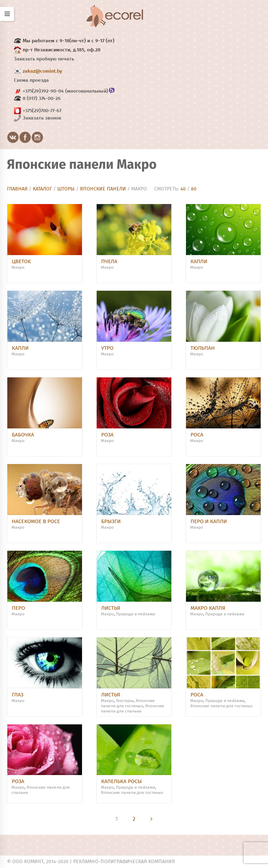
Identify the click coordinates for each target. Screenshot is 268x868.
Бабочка (23, 435)
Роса (197, 435)
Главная (17, 189)
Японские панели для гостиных (221, 706)
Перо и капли (209, 521)
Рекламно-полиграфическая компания (124, 862)
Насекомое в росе (36, 521)
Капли (199, 261)
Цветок (21, 261)
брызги (111, 521)
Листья (111, 608)
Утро (107, 348)
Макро (18, 268)
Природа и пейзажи (135, 614)
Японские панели (103, 189)
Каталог (42, 189)
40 (183, 189)
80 (194, 189)
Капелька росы (121, 781)
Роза (107, 435)
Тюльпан (203, 348)
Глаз (18, 695)
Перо (18, 608)
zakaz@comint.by (42, 71)
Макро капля (208, 608)
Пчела (109, 261)
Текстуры (125, 701)
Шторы (66, 189)
